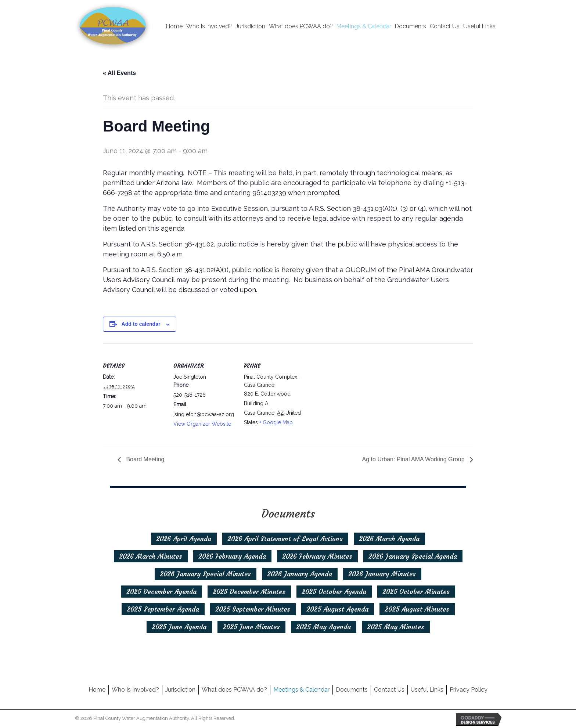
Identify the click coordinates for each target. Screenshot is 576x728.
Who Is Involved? (135, 690)
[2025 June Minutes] (251, 627)
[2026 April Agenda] (184, 539)
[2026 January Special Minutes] (206, 574)
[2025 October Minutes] (416, 592)
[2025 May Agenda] (324, 627)
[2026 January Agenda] (300, 574)
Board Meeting (145, 459)
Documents (352, 690)
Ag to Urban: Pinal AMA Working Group (414, 459)
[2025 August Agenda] (338, 609)
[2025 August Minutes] (417, 609)
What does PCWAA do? (234, 690)
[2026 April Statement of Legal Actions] (285, 539)
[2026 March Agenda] (389, 539)
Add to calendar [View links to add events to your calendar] (141, 324)
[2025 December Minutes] (249, 592)
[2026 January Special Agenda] (413, 556)
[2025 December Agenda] (162, 592)
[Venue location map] (353, 394)
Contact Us (389, 690)
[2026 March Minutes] (151, 556)
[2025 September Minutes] (253, 609)
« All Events (119, 73)
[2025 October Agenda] (334, 592)
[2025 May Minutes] (396, 627)
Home (97, 690)
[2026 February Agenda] (232, 556)
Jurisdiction (180, 690)
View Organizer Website (202, 424)
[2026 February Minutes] (317, 556)
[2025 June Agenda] (179, 627)
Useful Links (427, 690)
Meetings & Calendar (301, 690)
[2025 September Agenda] (163, 609)
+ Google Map (276, 422)
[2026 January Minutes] (382, 574)
